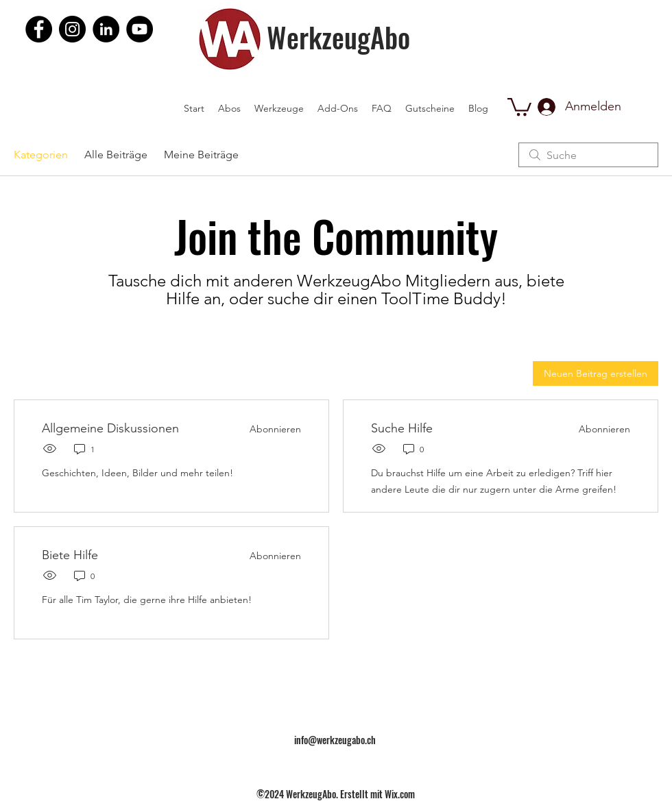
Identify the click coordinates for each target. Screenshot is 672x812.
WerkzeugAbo (338, 37)
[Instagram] (72, 29)
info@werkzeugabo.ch (335, 740)
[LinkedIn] (106, 29)
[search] (588, 155)
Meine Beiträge (201, 155)
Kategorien (41, 155)
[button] (519, 106)
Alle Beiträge (116, 155)
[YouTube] (140, 29)
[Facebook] (39, 29)
